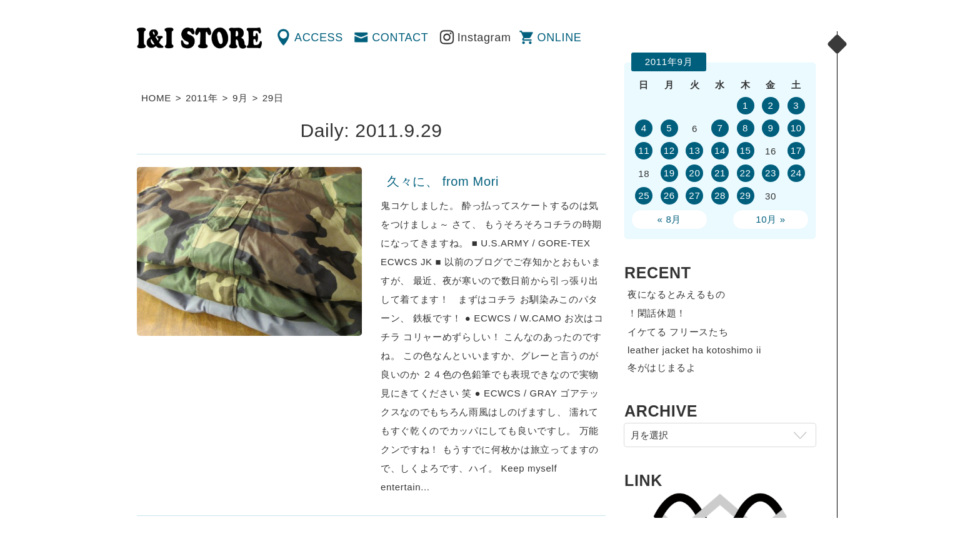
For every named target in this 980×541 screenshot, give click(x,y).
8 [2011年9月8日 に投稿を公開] (745, 128)
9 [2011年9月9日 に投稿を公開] (771, 128)
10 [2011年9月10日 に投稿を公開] (796, 128)
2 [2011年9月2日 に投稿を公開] (771, 105)
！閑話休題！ (657, 313)
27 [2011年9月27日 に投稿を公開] (694, 195)
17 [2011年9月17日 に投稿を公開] (796, 150)
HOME (156, 98)
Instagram (484, 38)
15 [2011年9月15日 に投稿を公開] (745, 150)
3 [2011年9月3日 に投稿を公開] (796, 105)
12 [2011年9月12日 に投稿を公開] (669, 150)
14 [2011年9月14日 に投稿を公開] (720, 150)
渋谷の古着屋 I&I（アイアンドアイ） (199, 38)
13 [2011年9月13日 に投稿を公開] (694, 150)
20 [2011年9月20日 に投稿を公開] (694, 173)
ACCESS (319, 38)
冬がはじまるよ (662, 367)
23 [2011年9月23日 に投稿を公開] (771, 173)
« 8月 (670, 219)
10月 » (771, 219)
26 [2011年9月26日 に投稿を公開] (669, 195)
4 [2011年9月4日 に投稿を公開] (644, 128)
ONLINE (560, 38)
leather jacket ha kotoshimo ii (694, 350)
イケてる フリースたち (678, 332)
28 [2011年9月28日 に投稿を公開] (720, 195)
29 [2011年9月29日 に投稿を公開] (745, 195)
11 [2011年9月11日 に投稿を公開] (644, 150)
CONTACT (400, 38)
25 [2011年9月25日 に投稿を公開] (644, 195)
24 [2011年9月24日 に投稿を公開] (796, 173)
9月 (240, 98)
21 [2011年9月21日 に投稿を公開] (720, 173)
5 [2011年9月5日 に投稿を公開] (669, 128)
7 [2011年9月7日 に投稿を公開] (720, 128)
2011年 (202, 98)
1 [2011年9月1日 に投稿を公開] (745, 105)
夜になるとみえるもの (677, 294)
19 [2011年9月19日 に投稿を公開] (669, 173)
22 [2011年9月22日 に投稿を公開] (745, 173)
